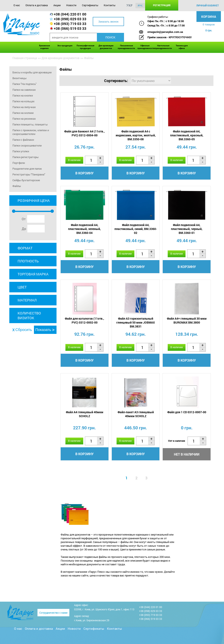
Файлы (17, 186)
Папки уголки (21, 151)
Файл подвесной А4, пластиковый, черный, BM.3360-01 (187, 229)
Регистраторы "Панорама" (29, 174)
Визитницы (19, 78)
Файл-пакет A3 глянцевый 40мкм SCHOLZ (136, 414)
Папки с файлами (23, 140)
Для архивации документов (106, 47)
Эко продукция (65, 46)
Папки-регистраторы (25, 157)
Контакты (110, 5)
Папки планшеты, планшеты (30, 124)
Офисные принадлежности (145, 47)
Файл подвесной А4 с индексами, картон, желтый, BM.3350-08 (136, 135)
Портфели (19, 163)
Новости (71, 5)
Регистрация (162, 5)
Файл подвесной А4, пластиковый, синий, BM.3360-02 (136, 229)
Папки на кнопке (23, 95)
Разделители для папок (27, 169)
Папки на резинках (24, 119)
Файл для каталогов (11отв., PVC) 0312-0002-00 (84, 320)
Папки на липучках (24, 107)
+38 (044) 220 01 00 (70, 14)
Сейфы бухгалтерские (26, 180)
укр (129, 5)
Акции (57, 5)
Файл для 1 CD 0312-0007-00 (187, 412)
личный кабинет (208, 5)
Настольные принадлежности (163, 47)
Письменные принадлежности (126, 47)
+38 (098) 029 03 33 (70, 19)
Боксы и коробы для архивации (32, 72)
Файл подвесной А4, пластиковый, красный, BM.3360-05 (187, 135)
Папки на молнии (23, 113)
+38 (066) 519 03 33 (70, 28)
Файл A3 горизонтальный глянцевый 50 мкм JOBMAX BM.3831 (136, 322)
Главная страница (25, 58)
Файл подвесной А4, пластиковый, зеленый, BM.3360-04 (84, 229)
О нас (17, 5)
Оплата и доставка (37, 5)
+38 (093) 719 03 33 (70, 24)
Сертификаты (90, 5)
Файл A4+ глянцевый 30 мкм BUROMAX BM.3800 (187, 320)
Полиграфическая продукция (86, 47)
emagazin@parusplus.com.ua (165, 32)
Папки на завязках (24, 90)
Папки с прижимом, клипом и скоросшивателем (31, 132)
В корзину (84, 173)
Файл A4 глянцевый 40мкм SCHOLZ (85, 414)
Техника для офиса (182, 47)
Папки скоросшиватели (27, 145)
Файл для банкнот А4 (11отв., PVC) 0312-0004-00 (84, 133)
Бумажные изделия (45, 47)
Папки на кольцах (23, 101)
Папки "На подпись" (24, 84)
